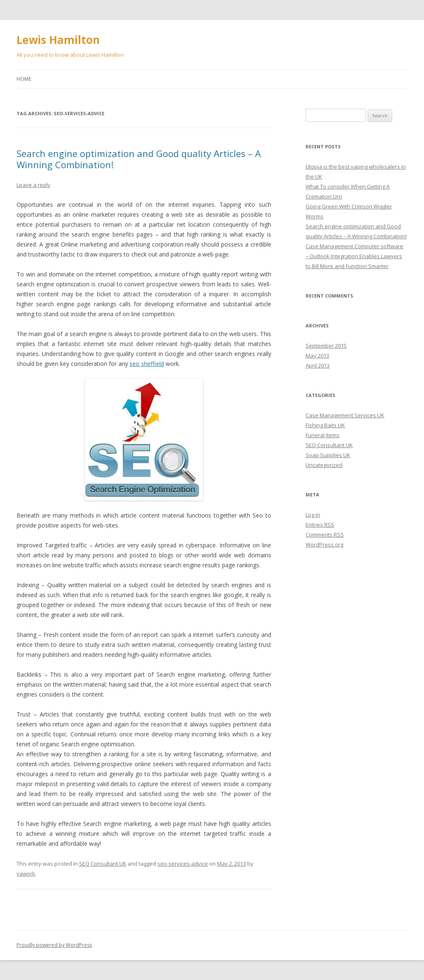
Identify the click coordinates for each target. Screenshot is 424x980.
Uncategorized (324, 465)
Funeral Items (323, 435)
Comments (325, 535)
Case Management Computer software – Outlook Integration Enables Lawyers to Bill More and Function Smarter (354, 256)
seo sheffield (147, 364)
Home (24, 79)
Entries (320, 525)
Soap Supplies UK (328, 455)
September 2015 (326, 346)
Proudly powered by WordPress (54, 945)
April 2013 (318, 365)
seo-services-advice (183, 864)
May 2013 (317, 356)
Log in (313, 515)
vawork (26, 874)
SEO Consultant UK (103, 864)
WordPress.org (324, 544)
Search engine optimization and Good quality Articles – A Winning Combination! (139, 159)
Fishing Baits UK (325, 425)
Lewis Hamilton (58, 40)
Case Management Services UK (345, 415)
